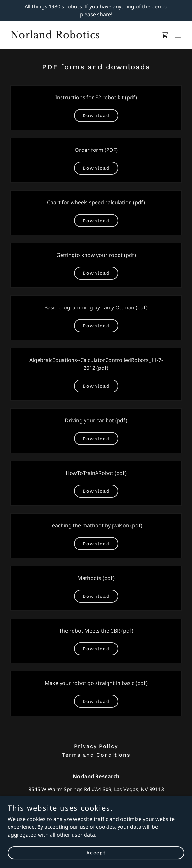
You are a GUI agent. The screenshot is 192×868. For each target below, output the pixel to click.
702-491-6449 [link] (96, 802)
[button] (178, 35)
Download (96, 115)
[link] (70, 36)
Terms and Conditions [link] (96, 755)
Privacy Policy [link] (96, 746)
